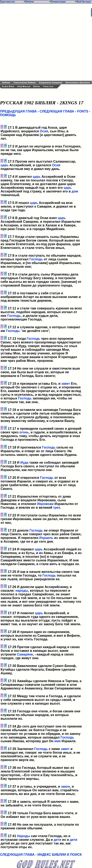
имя (57, 741)
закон (65, 786)
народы (22, 591)
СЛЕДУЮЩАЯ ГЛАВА (57, 111)
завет (66, 384)
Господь (36, 259)
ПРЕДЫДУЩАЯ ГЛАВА (18, 111)
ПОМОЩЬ (8, 115)
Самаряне (25, 654)
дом (75, 191)
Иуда (24, 463)
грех (57, 508)
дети (57, 840)
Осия (44, 131)
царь (5, 165)
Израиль (46, 538)
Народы (24, 836)
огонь (24, 432)
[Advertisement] (38, 42)
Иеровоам (45, 504)
